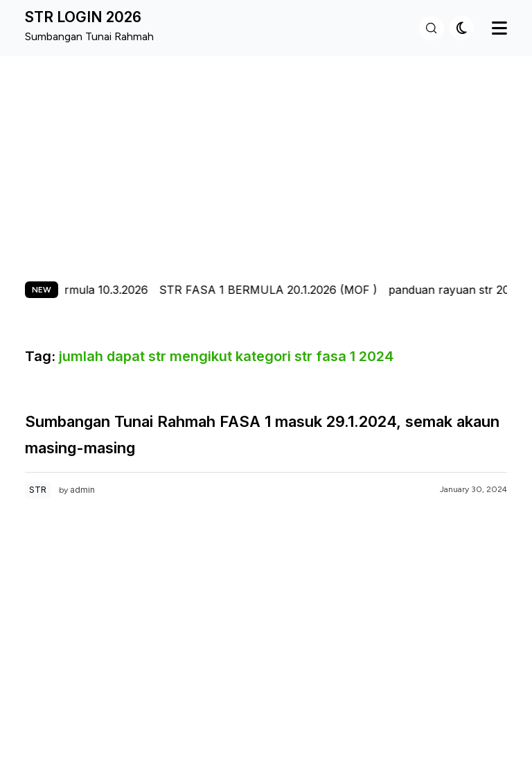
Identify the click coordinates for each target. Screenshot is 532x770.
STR (38, 490)
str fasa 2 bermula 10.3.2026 (76, 290)
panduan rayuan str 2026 (459, 290)
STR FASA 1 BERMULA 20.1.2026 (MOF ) (271, 290)
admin (82, 490)
